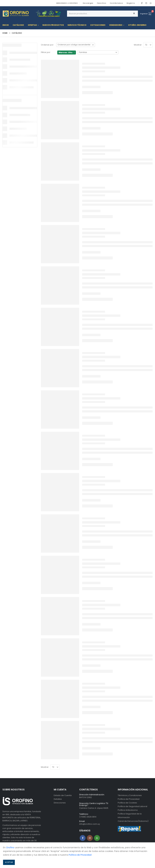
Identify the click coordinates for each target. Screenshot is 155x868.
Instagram (90, 838)
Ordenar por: (47, 45)
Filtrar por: (46, 52)
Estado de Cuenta (63, 795)
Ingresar (144, 14)
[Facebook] (142, 3)
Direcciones (60, 803)
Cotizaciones (98, 25)
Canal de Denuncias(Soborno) (133, 821)
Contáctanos (116, 3)
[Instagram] (146, 3)
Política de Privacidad (129, 799)
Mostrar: (138, 45)
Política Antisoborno (128, 810)
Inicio (6, 25)
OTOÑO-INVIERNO (137, 25)
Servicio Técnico (77, 25)
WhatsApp (151, 3)
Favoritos (102, 3)
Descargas (88, 3)
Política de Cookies (127, 803)
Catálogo (18, 25)
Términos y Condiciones (130, 795)
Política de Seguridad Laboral (132, 806)
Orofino (10, 847)
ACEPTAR (9, 862)
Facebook (83, 838)
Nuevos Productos (53, 25)
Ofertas (32, 25)
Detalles (58, 799)
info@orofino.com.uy (90, 824)
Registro (131, 3)
